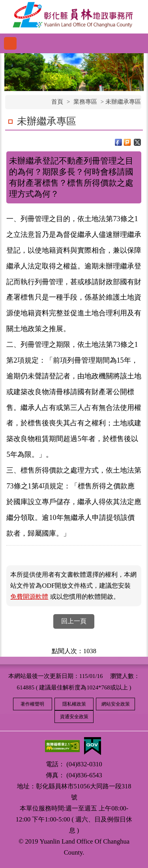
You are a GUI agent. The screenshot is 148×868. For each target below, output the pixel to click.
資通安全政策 (74, 717)
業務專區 (85, 102)
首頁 (57, 102)
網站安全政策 (116, 704)
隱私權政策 (74, 704)
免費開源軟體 (29, 597)
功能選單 (10, 43)
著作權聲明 (32, 704)
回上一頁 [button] (74, 621)
